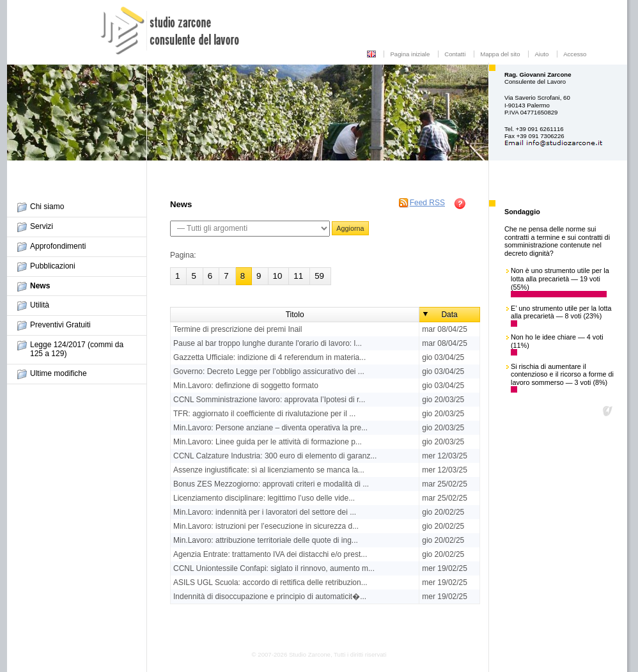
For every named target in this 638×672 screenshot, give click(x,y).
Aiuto (541, 54)
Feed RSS (427, 203)
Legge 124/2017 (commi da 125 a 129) (77, 349)
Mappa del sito (500, 54)
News (40, 286)
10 (278, 276)
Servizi (42, 226)
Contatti (455, 54)
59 (319, 276)
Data (449, 315)
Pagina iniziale (410, 54)
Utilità (40, 305)
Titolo (295, 315)
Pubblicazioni (53, 266)
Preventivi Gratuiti (60, 325)
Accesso (575, 54)
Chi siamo (47, 207)
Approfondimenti (58, 246)
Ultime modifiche (58, 373)
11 (298, 276)
